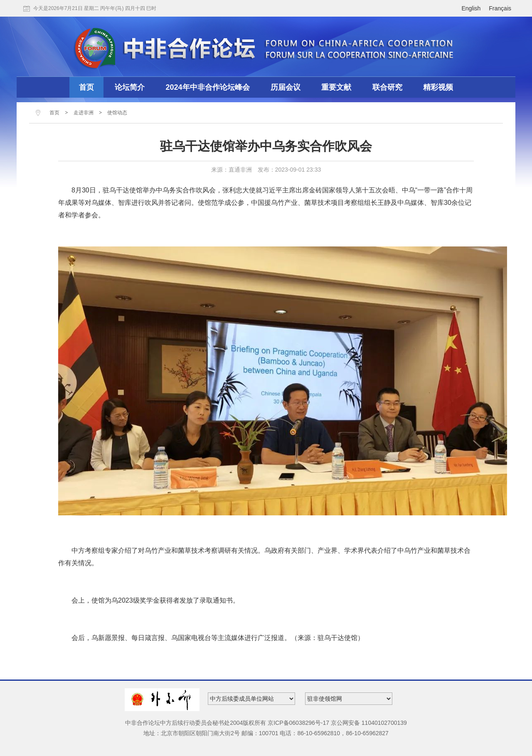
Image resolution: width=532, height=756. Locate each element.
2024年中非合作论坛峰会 (208, 87)
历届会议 (286, 87)
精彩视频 (438, 87)
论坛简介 (130, 87)
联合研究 (387, 87)
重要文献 (336, 87)
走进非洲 (84, 113)
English (471, 8)
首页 (86, 87)
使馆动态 (117, 113)
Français (500, 8)
